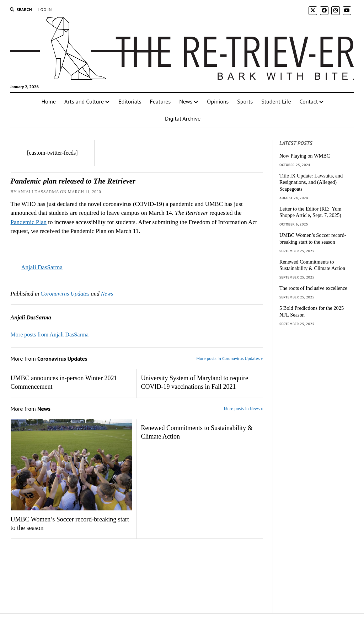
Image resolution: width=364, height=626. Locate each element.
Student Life (276, 101)
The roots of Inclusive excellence (313, 288)
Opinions (218, 101)
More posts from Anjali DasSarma (50, 335)
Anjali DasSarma (42, 267)
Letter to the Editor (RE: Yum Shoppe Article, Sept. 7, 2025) (311, 212)
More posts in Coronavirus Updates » (230, 358)
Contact (309, 101)
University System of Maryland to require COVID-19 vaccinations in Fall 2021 (195, 382)
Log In (45, 9)
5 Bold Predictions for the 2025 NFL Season (312, 311)
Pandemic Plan (29, 222)
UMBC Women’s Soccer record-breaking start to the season (70, 524)
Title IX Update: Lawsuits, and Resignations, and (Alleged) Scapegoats (311, 182)
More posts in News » (243, 409)
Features (160, 101)
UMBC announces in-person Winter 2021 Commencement (64, 382)
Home (49, 101)
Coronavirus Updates (65, 294)
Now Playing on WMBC (305, 156)
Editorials (130, 101)
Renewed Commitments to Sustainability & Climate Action (197, 432)
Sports (245, 101)
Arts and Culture (84, 101)
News (186, 101)
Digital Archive (183, 118)
